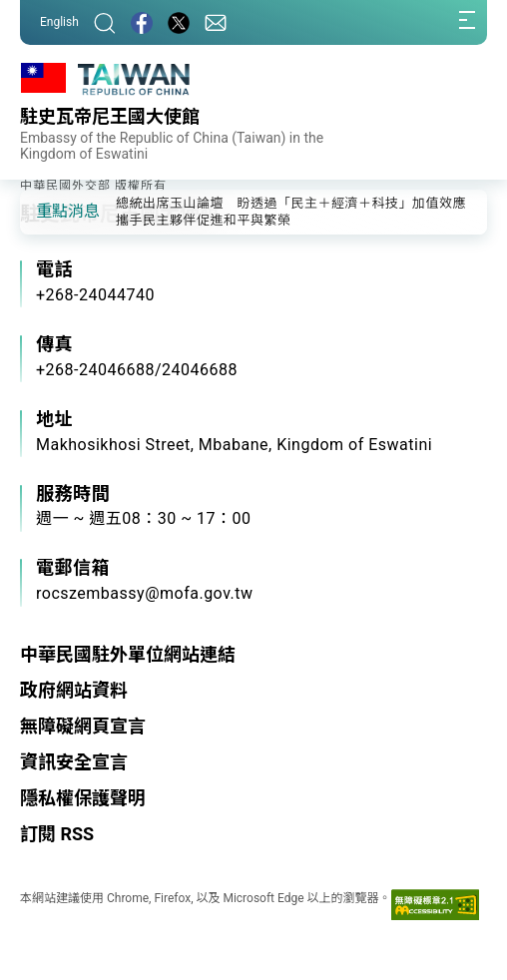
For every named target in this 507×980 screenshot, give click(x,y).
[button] (50, 211)
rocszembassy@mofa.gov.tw (145, 593)
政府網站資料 (74, 690)
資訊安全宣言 (74, 762)
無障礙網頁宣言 (83, 726)
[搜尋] (105, 22)
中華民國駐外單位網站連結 (128, 654)
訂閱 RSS (57, 834)
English (59, 22)
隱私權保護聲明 (83, 798)
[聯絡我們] (216, 22)
